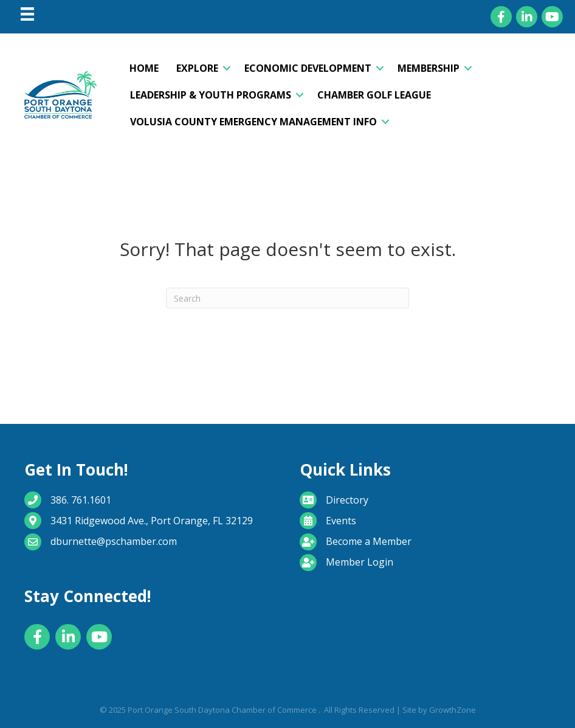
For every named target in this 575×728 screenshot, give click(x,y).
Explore (197, 68)
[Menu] (27, 14)
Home (144, 68)
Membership (429, 68)
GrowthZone (453, 710)
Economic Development (308, 68)
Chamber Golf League (374, 95)
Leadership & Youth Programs (211, 95)
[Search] (287, 298)
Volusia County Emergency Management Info (253, 122)
